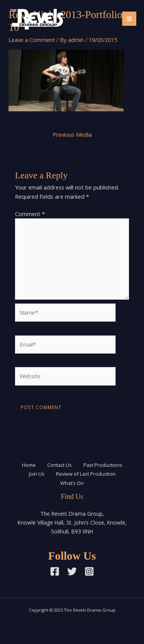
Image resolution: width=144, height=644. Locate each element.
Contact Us (60, 465)
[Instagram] (89, 571)
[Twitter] (72, 571)
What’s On (72, 483)
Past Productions (103, 465)
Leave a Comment (32, 40)
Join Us (37, 474)
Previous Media (72, 134)
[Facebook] (55, 571)
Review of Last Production (86, 474)
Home (29, 465)
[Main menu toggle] (129, 19)
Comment (30, 214)
